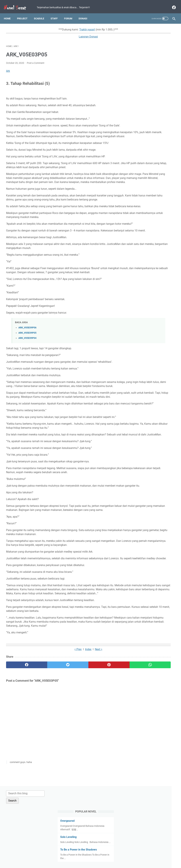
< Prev (52, 719)
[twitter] (48, 735)
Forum (70, 13)
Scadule (41, 13)
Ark (8, 68)
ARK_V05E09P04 (27, 371)
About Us (131, 856)
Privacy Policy (86, 856)
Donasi (85, 13)
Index (62, 719)
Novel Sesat (95, 863)
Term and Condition (65, 856)
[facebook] (171, 4)
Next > (73, 719)
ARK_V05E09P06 (27, 361)
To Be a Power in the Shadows (152, 88)
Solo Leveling (142, 72)
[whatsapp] (105, 735)
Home (9, 13)
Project (24, 13)
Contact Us (117, 856)
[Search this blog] (150, 28)
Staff (56, 13)
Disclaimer (102, 856)
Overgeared (141, 55)
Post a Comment (36, 60)
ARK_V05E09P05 (27, 366)
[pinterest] (76, 735)
